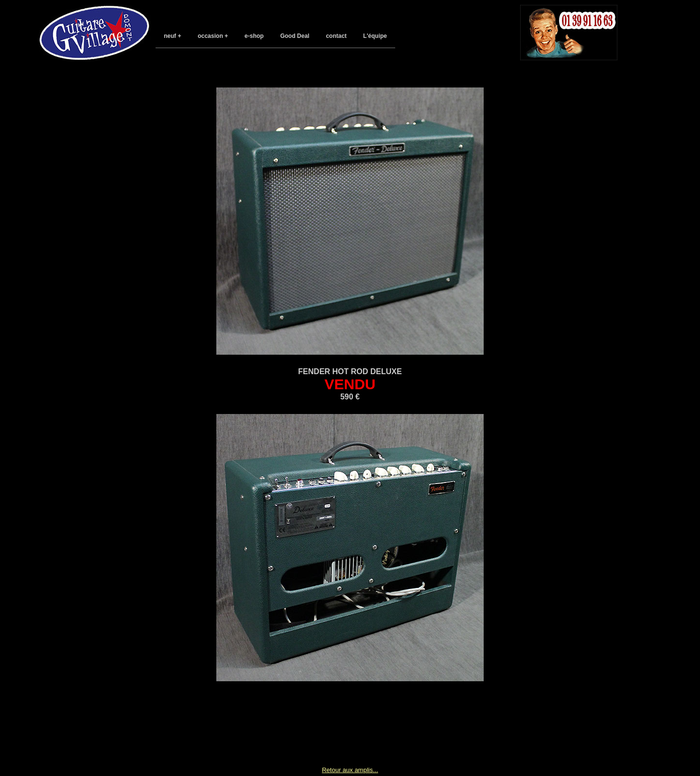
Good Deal (295, 36)
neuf (170, 36)
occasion (210, 36)
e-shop (254, 36)
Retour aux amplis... (350, 770)
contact (336, 36)
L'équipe (375, 36)
